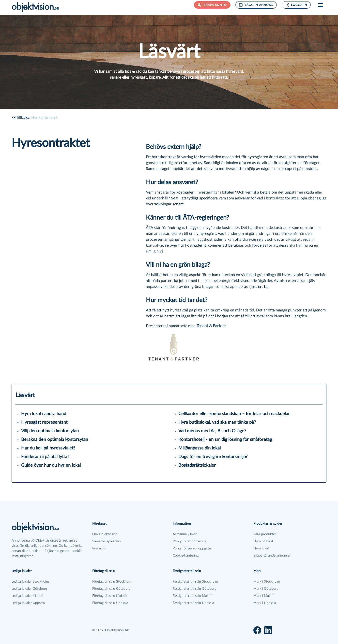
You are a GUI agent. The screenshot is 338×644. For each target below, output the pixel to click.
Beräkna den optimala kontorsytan (55, 440)
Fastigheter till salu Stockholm (195, 582)
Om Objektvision (105, 534)
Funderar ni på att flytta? (45, 457)
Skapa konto (212, 5)
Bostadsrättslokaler (197, 465)
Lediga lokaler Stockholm (30, 582)
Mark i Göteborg (266, 589)
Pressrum (99, 548)
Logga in (296, 5)
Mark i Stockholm (267, 582)
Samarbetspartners (107, 541)
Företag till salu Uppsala (110, 603)
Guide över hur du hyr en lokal (51, 465)
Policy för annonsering (190, 541)
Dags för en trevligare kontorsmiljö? (213, 457)
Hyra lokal (261, 548)
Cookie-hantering (186, 556)
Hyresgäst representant (44, 422)
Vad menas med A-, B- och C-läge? (212, 431)
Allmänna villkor (185, 534)
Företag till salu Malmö (109, 596)
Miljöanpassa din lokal (200, 448)
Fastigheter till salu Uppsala (193, 603)
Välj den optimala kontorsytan (50, 431)
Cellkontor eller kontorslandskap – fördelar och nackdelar (234, 414)
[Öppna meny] (320, 5)
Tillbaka (20, 118)
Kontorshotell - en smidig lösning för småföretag (225, 440)
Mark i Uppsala (265, 603)
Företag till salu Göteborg (111, 589)
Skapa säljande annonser (272, 556)
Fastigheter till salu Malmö (193, 596)
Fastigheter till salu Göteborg (194, 589)
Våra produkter (265, 534)
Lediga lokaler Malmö (27, 596)
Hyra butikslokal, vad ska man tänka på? (217, 422)
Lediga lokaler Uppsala (28, 603)
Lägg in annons (256, 5)
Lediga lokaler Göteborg (29, 589)
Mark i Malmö (264, 596)
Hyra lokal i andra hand (44, 414)
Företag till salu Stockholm (112, 582)
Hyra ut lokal (263, 541)
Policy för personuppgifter (192, 548)
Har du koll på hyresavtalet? (48, 448)
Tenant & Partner (211, 326)
